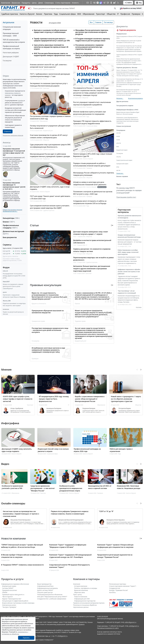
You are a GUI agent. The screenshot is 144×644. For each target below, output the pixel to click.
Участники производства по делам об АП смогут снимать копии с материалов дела (49, 136)
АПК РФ (119, 146)
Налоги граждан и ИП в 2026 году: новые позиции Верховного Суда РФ (93, 155)
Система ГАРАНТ (8, 588)
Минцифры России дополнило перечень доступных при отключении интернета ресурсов (92, 32)
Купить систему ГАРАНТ (45, 590)
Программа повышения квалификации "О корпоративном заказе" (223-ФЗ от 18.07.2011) (14, 186)
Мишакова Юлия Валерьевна (20, 520)
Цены (34, 3)
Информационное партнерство (85, 601)
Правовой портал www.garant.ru (13, 595)
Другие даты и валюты (10, 256)
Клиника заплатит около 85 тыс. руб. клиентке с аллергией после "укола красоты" (49, 66)
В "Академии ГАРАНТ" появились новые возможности (22, 565)
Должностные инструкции (13, 233)
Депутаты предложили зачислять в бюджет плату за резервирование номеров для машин (93, 55)
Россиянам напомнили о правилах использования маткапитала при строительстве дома (89, 47)
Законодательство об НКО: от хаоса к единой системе (100, 487)
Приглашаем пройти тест (126, 200)
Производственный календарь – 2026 (11, 34)
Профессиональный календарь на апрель (11, 47)
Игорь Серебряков (17, 408)
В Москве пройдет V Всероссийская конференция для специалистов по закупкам (22, 556)
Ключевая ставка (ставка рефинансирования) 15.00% (12, 260)
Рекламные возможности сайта (108, 628)
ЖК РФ (118, 173)
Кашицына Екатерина (54, 408)
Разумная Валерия (89, 408)
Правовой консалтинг (10, 590)
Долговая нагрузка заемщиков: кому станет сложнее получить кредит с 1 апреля (91, 233)
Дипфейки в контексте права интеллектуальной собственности (92, 241)
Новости (36, 22)
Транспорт (101, 14)
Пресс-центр (77, 595)
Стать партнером (63, 3)
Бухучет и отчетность (39, 304)
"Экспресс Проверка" (9, 607)
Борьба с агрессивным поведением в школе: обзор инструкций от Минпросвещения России (90, 399)
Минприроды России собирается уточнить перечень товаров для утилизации (94, 174)
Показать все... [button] (120, 176)
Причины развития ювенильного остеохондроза (129, 219)
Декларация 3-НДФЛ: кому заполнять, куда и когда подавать (50, 188)
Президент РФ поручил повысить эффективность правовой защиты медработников (92, 122)
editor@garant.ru (131, 622)
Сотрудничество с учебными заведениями (52, 599)
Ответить (8, 131)
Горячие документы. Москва (127, 70)
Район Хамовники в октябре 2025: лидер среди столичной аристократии (128, 255)
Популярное (121, 133)
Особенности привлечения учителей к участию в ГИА (12, 487)
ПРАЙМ (5, 592)
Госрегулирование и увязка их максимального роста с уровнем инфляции (15, 103)
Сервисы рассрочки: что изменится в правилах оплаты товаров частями (92, 250)
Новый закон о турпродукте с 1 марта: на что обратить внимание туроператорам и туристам (126, 399)
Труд (56, 14)
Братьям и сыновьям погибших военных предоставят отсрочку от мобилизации (50, 31)
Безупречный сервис (9, 586)
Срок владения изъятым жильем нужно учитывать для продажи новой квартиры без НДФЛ (50, 207)
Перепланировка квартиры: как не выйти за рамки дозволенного (93, 259)
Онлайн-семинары (13, 503)
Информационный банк (45, 586)
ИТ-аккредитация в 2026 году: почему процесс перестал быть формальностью (54, 399)
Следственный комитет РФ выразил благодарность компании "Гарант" (69, 566)
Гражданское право (38, 321)
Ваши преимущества (44, 584)
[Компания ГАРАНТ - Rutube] (115, 3)
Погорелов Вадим (125, 408)
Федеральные (121, 36)
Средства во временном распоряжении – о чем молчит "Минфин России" (43, 488)
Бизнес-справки (122, 179)
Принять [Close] (26, 638)
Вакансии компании (81, 590)
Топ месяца (108, 22)
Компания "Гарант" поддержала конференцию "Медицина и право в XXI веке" (68, 546)
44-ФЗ (118, 139)
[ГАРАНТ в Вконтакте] (94, 3)
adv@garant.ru (134, 626)
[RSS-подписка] (118, 3)
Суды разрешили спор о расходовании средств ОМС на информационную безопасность (50, 146)
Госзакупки (7, 61)
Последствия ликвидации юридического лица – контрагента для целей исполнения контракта (50, 330)
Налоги (77, 304)
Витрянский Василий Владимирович (71, 520)
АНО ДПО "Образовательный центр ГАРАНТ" (52, 597)
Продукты (26, 3)
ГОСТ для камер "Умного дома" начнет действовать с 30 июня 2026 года (50, 197)
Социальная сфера (67, 14)
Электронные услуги (9, 605)
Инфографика (10, 423)
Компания (6, 3)
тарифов (21, 100)
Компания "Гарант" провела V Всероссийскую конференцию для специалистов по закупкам (115, 546)
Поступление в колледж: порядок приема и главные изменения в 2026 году (50, 117)
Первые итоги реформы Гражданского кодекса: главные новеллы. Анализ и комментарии (70, 513)
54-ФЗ (118, 142)
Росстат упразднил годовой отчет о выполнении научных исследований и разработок (92, 103)
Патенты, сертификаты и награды (86, 588)
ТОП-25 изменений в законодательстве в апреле (14, 41)
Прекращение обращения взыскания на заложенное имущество (48, 312)
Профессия (125, 14)
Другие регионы (122, 104)
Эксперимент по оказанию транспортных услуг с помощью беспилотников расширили (49, 85)
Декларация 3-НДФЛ (11, 57)
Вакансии (16, 3)
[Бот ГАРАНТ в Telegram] (108, 3)
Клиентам (76, 3)
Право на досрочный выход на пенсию (13, 313)
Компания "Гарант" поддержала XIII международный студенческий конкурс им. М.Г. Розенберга (70, 556)
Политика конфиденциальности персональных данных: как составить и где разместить (50, 245)
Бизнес (39, 14)
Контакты (112, 592)
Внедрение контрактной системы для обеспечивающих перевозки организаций (15, 110)
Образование (89, 14)
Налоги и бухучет (27, 14)
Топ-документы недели (125, 108)
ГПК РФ (118, 159)
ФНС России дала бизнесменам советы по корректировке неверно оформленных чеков (52, 54)
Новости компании (81, 597)
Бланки (9, 222)
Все (91, 22)
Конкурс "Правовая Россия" (119, 590)
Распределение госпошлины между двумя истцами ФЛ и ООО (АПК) (14, 276)
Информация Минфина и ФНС (127, 112)
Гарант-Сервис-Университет (44, 640)
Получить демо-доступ (45, 592)
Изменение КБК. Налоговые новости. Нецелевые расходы (129, 487)
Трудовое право (80, 321)
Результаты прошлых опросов (13, 135)
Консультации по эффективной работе (15, 601)
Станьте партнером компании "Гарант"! (123, 586)
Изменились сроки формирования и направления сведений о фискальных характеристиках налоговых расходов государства (127, 123)
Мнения (6, 370)
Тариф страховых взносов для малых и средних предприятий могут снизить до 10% (52, 40)
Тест (118, 187)
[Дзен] (98, 3)
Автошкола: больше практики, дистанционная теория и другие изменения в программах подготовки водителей (92, 269)
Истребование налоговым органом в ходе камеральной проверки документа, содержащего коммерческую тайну (48, 350)
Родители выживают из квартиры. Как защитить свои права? (14, 304)
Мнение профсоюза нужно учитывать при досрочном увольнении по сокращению (89, 113)
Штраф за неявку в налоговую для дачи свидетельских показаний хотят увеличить (90, 183)
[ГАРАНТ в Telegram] (104, 3)
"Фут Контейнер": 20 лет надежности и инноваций (127, 294)
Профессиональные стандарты (11, 227)
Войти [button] (128, 3)
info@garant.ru (62, 636)
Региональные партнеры (118, 584)
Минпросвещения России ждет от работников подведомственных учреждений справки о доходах (50, 155)
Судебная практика (10, 14)
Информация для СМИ (82, 599)
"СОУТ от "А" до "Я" (106, 511)
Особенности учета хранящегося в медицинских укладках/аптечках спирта (71, 488)
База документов (10, 237)
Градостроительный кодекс (124, 163)
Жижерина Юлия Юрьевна (116, 520)
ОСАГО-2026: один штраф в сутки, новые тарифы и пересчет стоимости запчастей (18, 399)
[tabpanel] (72, 43)
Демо (41, 3)
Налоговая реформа (11, 53)
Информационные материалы (47, 588)
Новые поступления (124, 129)
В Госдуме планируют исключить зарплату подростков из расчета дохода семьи (93, 40)
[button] (131, 8)
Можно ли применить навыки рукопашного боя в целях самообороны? (13, 286)
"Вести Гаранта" (8, 597)
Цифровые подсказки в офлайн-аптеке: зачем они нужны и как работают (129, 274)
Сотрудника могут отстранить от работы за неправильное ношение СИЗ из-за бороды (90, 202)
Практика (48, 14)
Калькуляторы (11, 218)
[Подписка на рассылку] (88, 3)
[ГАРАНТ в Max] (101, 3)
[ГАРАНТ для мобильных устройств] (91, 3)
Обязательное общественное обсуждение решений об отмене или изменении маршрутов (15, 119)
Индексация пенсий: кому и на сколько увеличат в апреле (53, 450)
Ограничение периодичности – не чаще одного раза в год (15, 94)
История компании (81, 586)
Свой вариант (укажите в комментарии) (13, 126)
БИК (118, 149)
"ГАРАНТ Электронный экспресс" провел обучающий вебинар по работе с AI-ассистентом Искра (22, 546)
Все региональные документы (135, 101)
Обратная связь (80, 592)
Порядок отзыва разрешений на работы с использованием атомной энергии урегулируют (92, 165)
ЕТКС (118, 169)
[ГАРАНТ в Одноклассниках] (111, 3)
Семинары (49, 3)
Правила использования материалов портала (89, 603)
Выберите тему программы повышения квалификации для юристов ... (12, 210)
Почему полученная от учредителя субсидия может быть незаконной (50, 127)
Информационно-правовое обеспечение (15, 584)
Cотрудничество (115, 588)
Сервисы (7, 245)
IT (118, 14)
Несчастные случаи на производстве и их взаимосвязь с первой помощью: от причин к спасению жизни (21, 514)
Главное (98, 22)
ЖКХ (79, 14)
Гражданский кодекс (122, 166)
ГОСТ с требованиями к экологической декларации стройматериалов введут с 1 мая (50, 75)
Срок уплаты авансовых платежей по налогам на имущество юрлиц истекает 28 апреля (51, 47)
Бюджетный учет (48, 131)
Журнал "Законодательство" (12, 599)
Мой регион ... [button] (120, 101)
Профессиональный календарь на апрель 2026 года (87, 450)
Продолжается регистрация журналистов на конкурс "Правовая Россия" (115, 556)
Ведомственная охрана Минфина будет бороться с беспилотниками (128, 116)
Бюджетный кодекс (122, 152)
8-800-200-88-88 (102, 616)
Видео (5, 464)
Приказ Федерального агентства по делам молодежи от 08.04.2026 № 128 (129, 44)
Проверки (136, 14)
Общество (111, 14)
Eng (139, 3)
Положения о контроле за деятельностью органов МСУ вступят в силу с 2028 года (93, 193)
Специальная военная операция (12, 28)
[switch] (30, 8)
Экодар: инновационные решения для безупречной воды (129, 238)
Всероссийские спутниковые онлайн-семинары (18, 603)
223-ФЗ (118, 135)
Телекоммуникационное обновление (50, 595)
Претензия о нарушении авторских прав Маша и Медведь (14, 296)
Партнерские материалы (124, 213)
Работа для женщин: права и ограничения (121, 450)
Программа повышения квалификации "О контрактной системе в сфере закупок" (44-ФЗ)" (14, 152)
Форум (6, 267)
